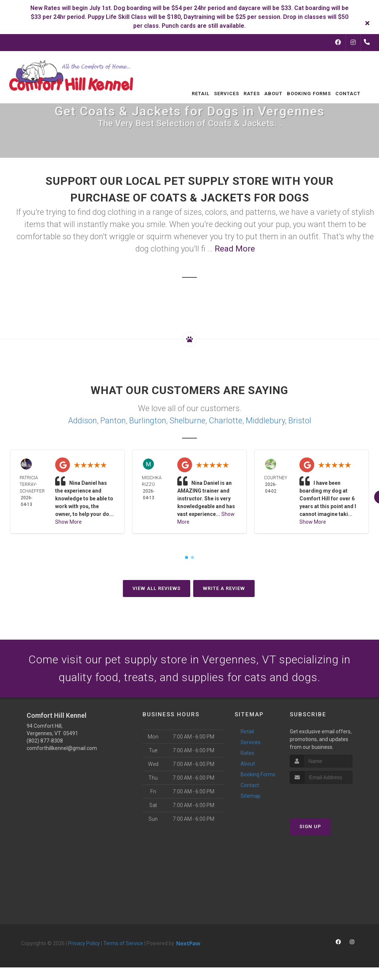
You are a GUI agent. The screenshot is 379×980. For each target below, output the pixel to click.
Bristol (300, 421)
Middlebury (265, 421)
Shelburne (187, 421)
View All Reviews (157, 588)
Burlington (148, 421)
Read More (235, 249)
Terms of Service (123, 943)
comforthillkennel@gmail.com (62, 748)
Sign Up (310, 826)
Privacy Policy (84, 943)
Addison (83, 421)
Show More (68, 522)
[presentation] (329, 798)
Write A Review (224, 588)
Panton (113, 421)
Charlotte (226, 421)
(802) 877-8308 (45, 741)
